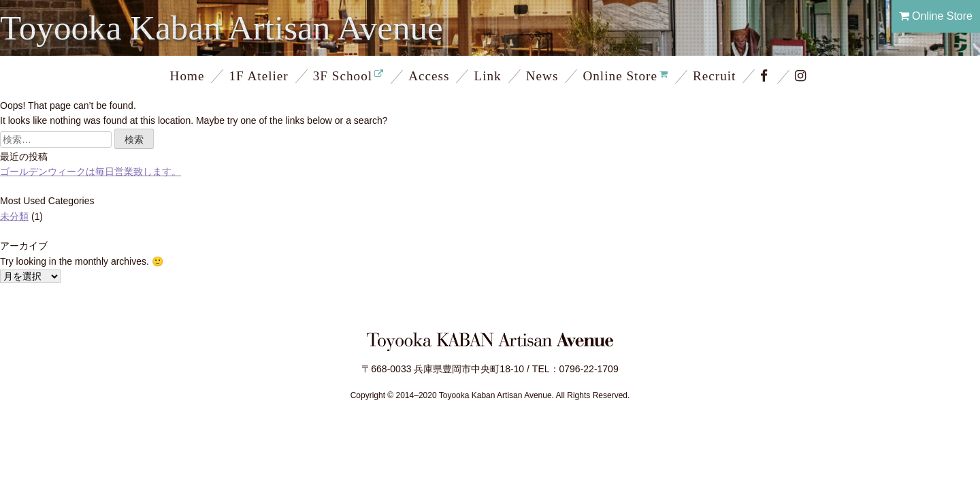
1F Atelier (258, 76)
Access (429, 76)
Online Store (936, 16)
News (542, 76)
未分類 (14, 216)
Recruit (714, 76)
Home (187, 76)
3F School (343, 76)
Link (487, 76)
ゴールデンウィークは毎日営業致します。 (91, 171)
